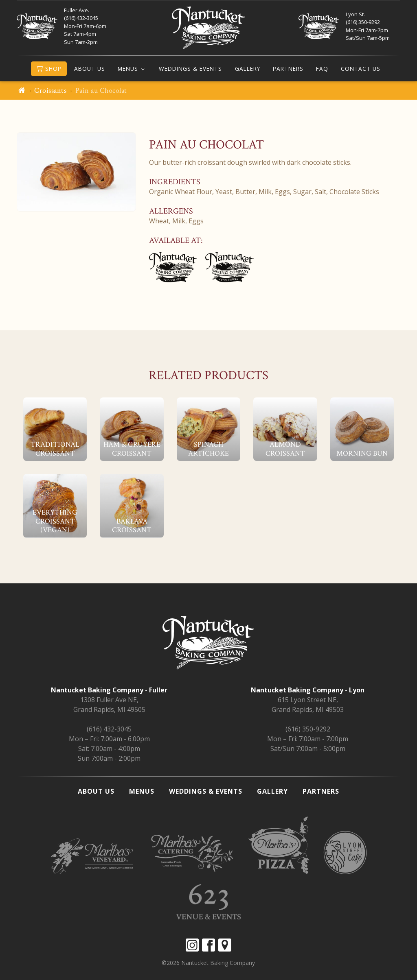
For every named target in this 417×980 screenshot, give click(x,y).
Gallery (248, 69)
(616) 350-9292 (308, 729)
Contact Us (361, 69)
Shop (49, 69)
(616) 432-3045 (109, 729)
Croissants (50, 91)
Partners (288, 69)
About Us (90, 69)
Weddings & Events (190, 69)
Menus (128, 69)
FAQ (322, 69)
